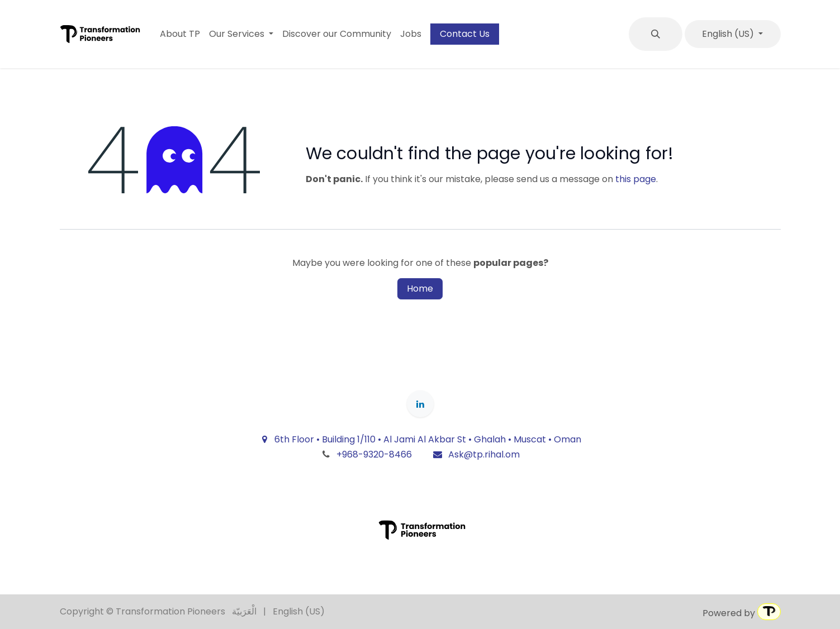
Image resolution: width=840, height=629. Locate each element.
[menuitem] (180, 34)
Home (420, 289)
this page (636, 179)
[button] (656, 34)
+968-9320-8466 (374, 454)
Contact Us (465, 34)
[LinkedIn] (420, 404)
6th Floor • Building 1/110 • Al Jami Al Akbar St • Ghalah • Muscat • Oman (420, 439)
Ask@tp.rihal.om (476, 454)
